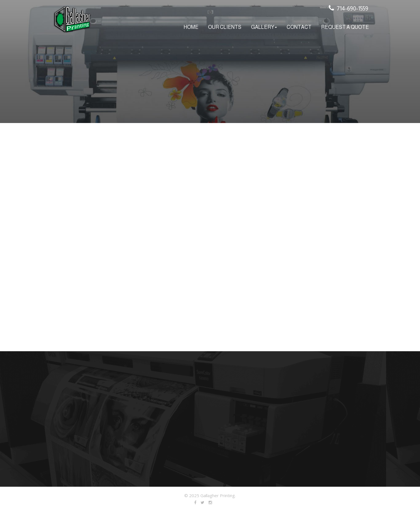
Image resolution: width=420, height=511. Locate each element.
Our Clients (225, 27)
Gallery (264, 27)
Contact (299, 27)
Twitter (203, 501)
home (191, 27)
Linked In (211, 501)
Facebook (196, 501)
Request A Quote (345, 27)
